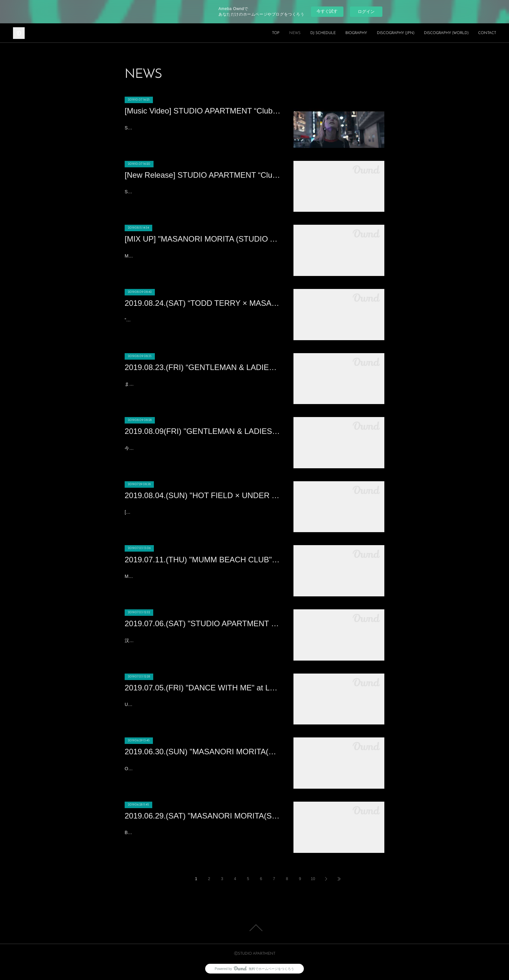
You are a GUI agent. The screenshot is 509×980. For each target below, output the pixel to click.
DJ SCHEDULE (323, 33)
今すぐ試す (327, 11)
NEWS (295, 33)
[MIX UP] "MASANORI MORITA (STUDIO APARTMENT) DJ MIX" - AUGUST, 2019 (203, 239)
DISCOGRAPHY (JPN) (396, 33)
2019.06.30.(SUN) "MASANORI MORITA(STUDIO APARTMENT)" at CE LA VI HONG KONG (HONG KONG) (203, 752)
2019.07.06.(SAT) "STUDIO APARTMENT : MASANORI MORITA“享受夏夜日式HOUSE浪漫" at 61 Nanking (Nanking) (203, 623)
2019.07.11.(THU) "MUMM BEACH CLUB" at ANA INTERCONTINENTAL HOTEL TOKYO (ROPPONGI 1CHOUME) (203, 560)
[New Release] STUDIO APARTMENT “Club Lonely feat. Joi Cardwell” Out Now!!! (203, 175)
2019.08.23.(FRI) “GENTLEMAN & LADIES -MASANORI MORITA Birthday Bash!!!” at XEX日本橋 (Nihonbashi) (203, 367)
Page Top (255, 928)
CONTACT (487, 33)
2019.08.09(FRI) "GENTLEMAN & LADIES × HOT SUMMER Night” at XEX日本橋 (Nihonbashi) (203, 431)
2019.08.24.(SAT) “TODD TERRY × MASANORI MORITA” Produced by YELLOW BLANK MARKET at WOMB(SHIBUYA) (203, 303)
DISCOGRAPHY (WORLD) (446, 33)
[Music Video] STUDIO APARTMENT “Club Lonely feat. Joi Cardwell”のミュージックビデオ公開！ (203, 111)
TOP (276, 33)
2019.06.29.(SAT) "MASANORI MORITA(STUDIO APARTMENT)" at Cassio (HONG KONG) (203, 816)
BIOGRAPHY (356, 33)
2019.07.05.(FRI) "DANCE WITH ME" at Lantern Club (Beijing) (203, 688)
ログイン (366, 12)
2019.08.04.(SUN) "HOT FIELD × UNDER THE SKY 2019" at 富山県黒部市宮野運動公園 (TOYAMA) (203, 495)
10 (313, 879)
